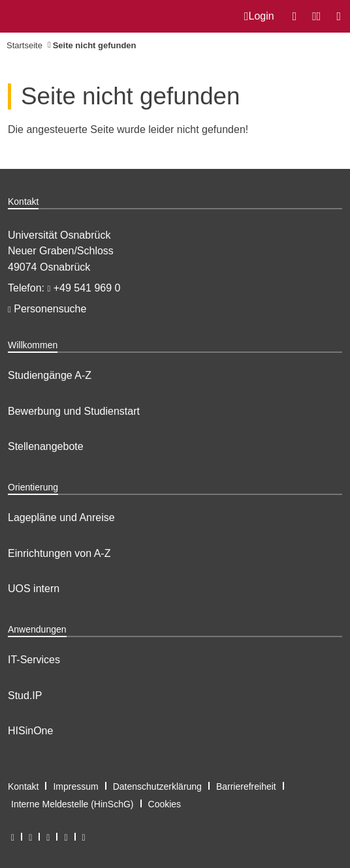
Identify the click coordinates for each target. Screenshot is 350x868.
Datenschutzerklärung (157, 786)
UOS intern (34, 589)
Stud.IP (25, 696)
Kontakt (23, 786)
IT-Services (34, 660)
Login (259, 16)
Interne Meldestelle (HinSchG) (72, 804)
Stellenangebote (46, 446)
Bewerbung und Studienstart (74, 411)
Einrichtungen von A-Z (59, 553)
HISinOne (30, 731)
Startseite (24, 45)
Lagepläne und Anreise (61, 517)
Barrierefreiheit (246, 786)
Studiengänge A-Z (50, 375)
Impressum (75, 786)
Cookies (165, 804)
